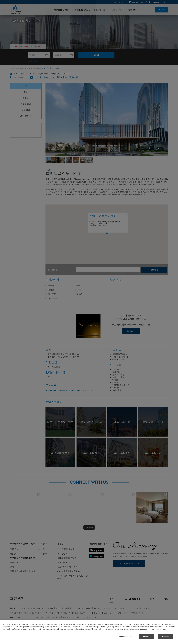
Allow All (166, 636)
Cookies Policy (145, 629)
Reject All (147, 636)
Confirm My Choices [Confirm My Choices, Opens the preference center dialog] (127, 636)
